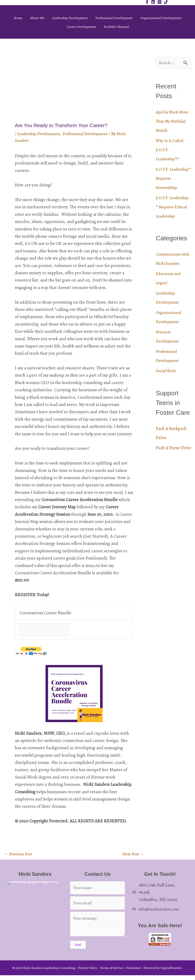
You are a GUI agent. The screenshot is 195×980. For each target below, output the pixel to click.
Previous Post (20, 856)
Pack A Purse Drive (173, 476)
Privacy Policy (87, 972)
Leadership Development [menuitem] (70, 18)
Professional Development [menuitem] (114, 18)
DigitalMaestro (171, 972)
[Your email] (97, 907)
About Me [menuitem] (37, 18)
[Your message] (97, 929)
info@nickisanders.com (161, 911)
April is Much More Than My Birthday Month (171, 122)
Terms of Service (112, 972)
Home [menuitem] (18, 18)
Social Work (167, 399)
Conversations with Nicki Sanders (169, 282)
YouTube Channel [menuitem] (116, 27)
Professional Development (91, 134)
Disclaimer (133, 972)
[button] (78, 949)
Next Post (132, 856)
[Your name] (97, 891)
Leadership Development (41, 134)
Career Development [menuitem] (81, 27)
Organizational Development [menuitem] (161, 18)
